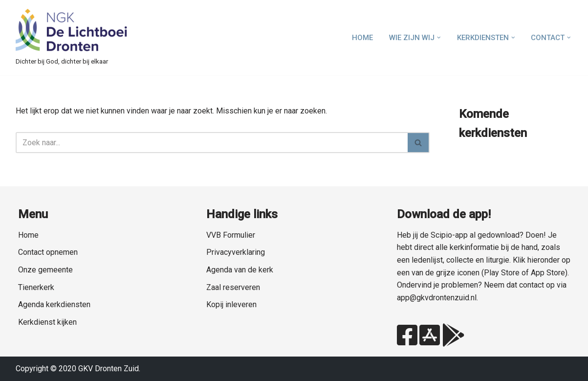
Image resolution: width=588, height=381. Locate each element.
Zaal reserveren (233, 287)
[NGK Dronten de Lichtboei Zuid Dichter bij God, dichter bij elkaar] (72, 38)
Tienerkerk (36, 287)
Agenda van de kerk (240, 270)
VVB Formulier (231, 235)
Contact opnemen (48, 252)
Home (362, 38)
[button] (439, 38)
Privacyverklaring (236, 252)
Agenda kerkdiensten (54, 304)
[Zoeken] (212, 143)
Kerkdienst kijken (47, 322)
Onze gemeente (45, 270)
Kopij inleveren (231, 304)
